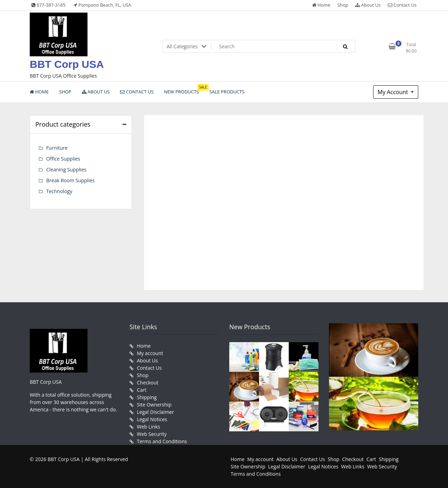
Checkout (148, 383)
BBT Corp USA (67, 64)
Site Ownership (154, 405)
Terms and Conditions (162, 441)
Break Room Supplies (70, 180)
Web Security (152, 434)
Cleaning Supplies (66, 169)
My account (150, 353)
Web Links (148, 427)
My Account (394, 92)
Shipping (147, 397)
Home (321, 5)
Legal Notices (152, 419)
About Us (368, 5)
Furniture (57, 148)
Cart (142, 390)
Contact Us (402, 5)
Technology (59, 191)
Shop (343, 5)
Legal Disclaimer (155, 412)
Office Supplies (63, 159)
